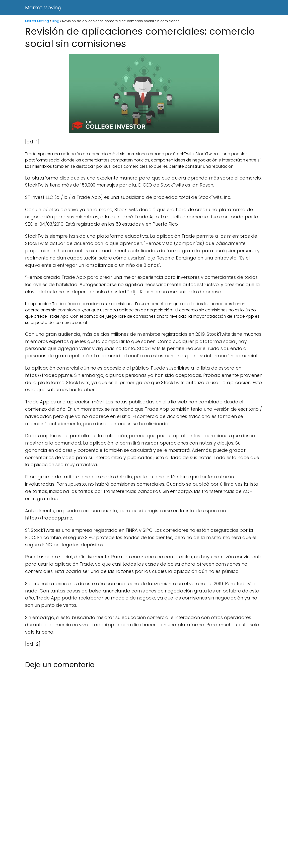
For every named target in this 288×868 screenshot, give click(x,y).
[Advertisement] (144, 831)
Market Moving (43, 8)
